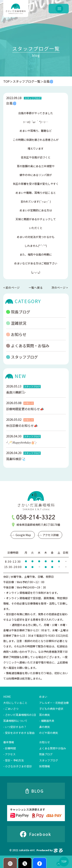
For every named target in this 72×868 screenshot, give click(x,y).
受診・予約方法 (14, 760)
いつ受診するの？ (16, 727)
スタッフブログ (22, 363)
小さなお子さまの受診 (18, 766)
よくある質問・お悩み (28, 352)
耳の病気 (45, 715)
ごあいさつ (12, 709)
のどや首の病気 (49, 733)
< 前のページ (12, 288)
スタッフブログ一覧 (26, 81)
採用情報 (45, 766)
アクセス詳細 (51, 535)
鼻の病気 (45, 727)
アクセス (10, 754)
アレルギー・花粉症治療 (54, 703)
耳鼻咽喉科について (15, 721)
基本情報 (9, 742)
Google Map (23, 535)
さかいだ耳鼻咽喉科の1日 (21, 715)
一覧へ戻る (36, 288)
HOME (7, 697)
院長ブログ (18, 318)
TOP (6, 81)
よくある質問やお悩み (53, 748)
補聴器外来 (48, 721)
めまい (43, 697)
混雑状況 (16, 329)
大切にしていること (15, 703)
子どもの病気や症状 (51, 709)
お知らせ (16, 340)
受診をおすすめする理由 (20, 733)
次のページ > (60, 288)
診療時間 (10, 748)
